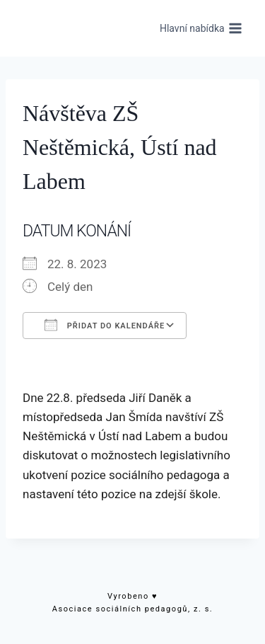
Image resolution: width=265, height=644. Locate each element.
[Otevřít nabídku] (201, 28)
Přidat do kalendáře (105, 325)
